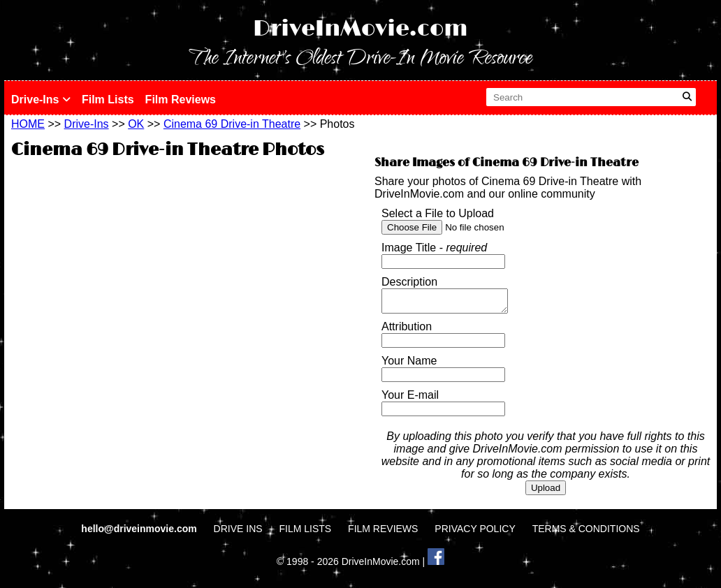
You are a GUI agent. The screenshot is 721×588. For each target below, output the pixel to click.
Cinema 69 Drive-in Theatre (232, 124)
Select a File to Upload (438, 213)
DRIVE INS (238, 533)
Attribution (407, 331)
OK (136, 124)
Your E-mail (410, 399)
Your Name (409, 365)
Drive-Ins (41, 100)
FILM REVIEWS (383, 533)
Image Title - (434, 248)
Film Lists (108, 100)
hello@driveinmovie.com (140, 533)
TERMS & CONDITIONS (586, 533)
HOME (28, 124)
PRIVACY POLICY (475, 533)
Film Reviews (181, 100)
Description (409, 282)
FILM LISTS (306, 533)
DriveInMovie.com (360, 29)
